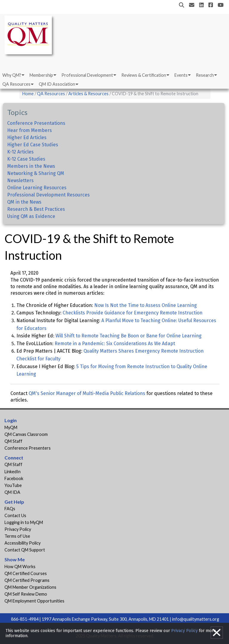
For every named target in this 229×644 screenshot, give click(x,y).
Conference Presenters (28, 448)
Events (181, 75)
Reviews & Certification (144, 75)
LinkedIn (13, 472)
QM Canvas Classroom (26, 434)
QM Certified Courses (26, 573)
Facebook (14, 478)
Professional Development (87, 75)
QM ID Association (57, 84)
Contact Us (15, 515)
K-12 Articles (20, 152)
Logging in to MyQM (24, 522)
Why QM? (12, 75)
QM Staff (13, 441)
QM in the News (24, 202)
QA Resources (16, 84)
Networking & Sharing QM (36, 173)
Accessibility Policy (23, 543)
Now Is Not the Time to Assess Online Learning (146, 305)
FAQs (10, 509)
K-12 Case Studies (26, 159)
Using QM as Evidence (31, 216)
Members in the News (31, 166)
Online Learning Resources (37, 188)
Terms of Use (17, 536)
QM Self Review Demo (26, 594)
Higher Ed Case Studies (33, 145)
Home (28, 94)
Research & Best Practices (36, 209)
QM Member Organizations (30, 587)
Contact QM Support (25, 550)
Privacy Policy (18, 529)
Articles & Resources (89, 94)
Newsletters (20, 180)
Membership (41, 75)
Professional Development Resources (48, 195)
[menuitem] (13, 75)
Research (205, 75)
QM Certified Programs (27, 580)
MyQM (11, 427)
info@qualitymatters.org (196, 619)
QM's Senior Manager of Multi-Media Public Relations (87, 393)
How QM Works (20, 567)
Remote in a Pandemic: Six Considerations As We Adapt (115, 343)
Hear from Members (30, 130)
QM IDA (12, 492)
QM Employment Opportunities (34, 601)
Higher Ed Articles (27, 137)
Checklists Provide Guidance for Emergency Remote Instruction (133, 313)
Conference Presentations (36, 123)
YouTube (13, 485)
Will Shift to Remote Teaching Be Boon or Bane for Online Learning (129, 336)
